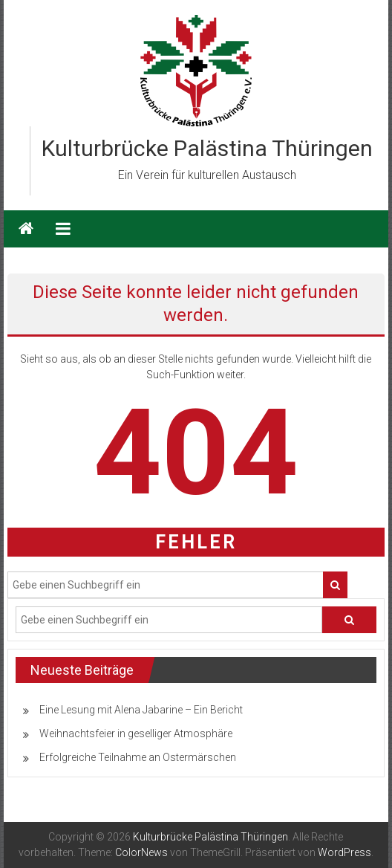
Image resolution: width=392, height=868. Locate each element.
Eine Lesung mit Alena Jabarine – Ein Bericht (141, 710)
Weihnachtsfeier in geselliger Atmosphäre (136, 733)
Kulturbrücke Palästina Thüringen (207, 148)
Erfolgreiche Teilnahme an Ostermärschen (138, 757)
